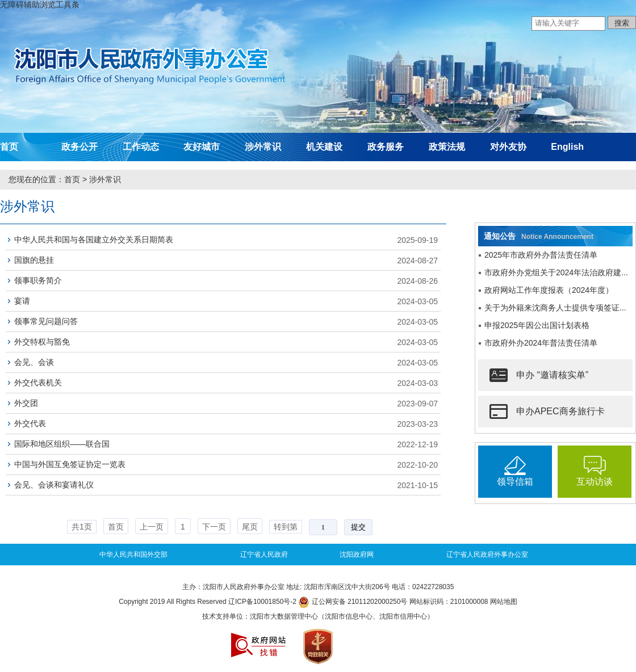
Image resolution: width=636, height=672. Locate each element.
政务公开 (79, 147)
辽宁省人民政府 (264, 555)
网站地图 (504, 602)
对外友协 (508, 147)
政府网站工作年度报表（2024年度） (549, 290)
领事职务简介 (38, 280)
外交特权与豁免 (42, 342)
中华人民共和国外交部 (133, 555)
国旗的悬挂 (34, 260)
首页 (9, 147)
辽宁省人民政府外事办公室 (487, 555)
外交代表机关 (38, 383)
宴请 (22, 301)
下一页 (214, 527)
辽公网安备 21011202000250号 (353, 602)
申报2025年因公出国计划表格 (537, 325)
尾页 (250, 527)
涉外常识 (263, 147)
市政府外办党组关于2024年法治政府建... (556, 272)
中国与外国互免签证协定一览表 (70, 464)
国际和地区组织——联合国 (62, 444)
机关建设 (324, 147)
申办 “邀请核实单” (539, 375)
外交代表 (30, 423)
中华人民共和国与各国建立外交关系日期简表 (94, 240)
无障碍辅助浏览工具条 (40, 5)
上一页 (152, 527)
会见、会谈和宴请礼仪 (54, 485)
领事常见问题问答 (46, 321)
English (567, 147)
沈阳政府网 (357, 555)
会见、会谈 (34, 362)
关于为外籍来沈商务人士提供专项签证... (555, 308)
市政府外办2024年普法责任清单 (541, 343)
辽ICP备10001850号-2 (262, 602)
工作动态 (141, 147)
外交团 (26, 403)
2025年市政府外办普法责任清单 (541, 255)
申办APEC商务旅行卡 (547, 411)
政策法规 (447, 147)
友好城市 (202, 147)
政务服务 (386, 147)
